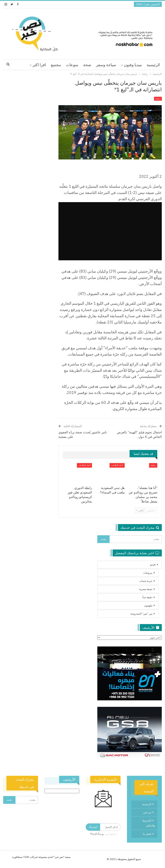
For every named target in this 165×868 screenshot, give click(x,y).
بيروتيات (148, 573)
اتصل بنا (147, 834)
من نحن (147, 812)
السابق (151, 510)
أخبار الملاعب (117, 465)
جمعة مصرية (146, 589)
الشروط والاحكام (149, 823)
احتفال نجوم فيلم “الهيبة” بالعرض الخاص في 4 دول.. (139, 434)
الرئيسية (153, 65)
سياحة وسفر (106, 65)
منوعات (72, 65)
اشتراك (93, 827)
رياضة (158, 99)
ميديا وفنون (133, 65)
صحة (87, 65)
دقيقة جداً (147, 597)
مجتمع (56, 65)
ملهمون (148, 605)
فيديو (153, 564)
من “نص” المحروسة (141, 614)
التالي (140, 510)
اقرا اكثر (39, 65)
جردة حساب (146, 581)
